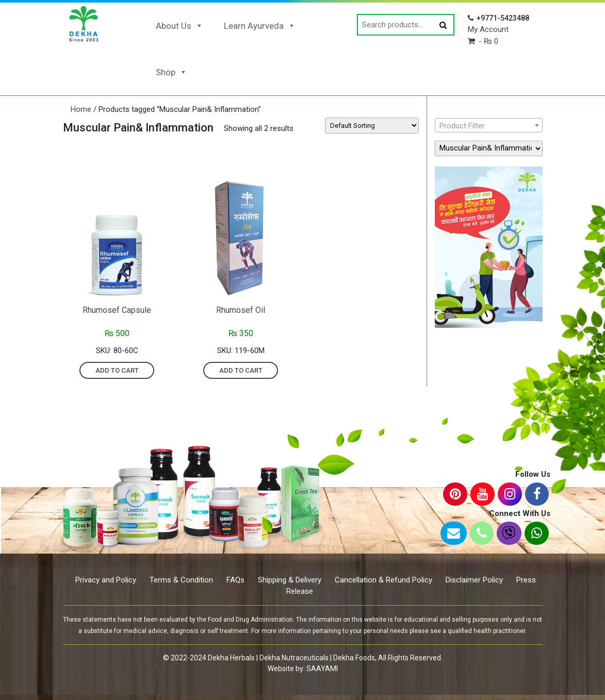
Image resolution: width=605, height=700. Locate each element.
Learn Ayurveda (260, 26)
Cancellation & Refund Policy (383, 580)
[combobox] (489, 125)
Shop (171, 72)
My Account (488, 29)
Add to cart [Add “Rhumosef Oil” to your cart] (241, 370)
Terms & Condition (181, 580)
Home (81, 109)
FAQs (235, 580)
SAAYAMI (322, 669)
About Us (179, 26)
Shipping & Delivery (290, 580)
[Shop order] (372, 126)
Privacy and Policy (106, 580)
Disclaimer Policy (474, 580)
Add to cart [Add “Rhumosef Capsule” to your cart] (117, 370)
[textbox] (489, 126)
